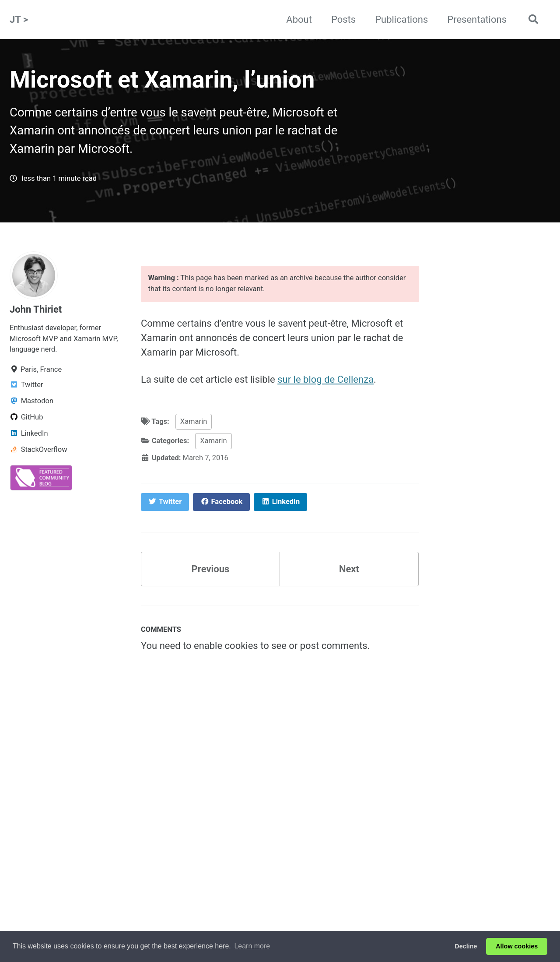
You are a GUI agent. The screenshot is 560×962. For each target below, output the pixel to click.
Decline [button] (466, 946)
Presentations (477, 19)
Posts (343, 19)
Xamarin (194, 421)
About (299, 19)
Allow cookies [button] (517, 946)
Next (349, 569)
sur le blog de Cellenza (325, 379)
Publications (401, 19)
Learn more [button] (252, 946)
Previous (211, 569)
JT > (19, 19)
